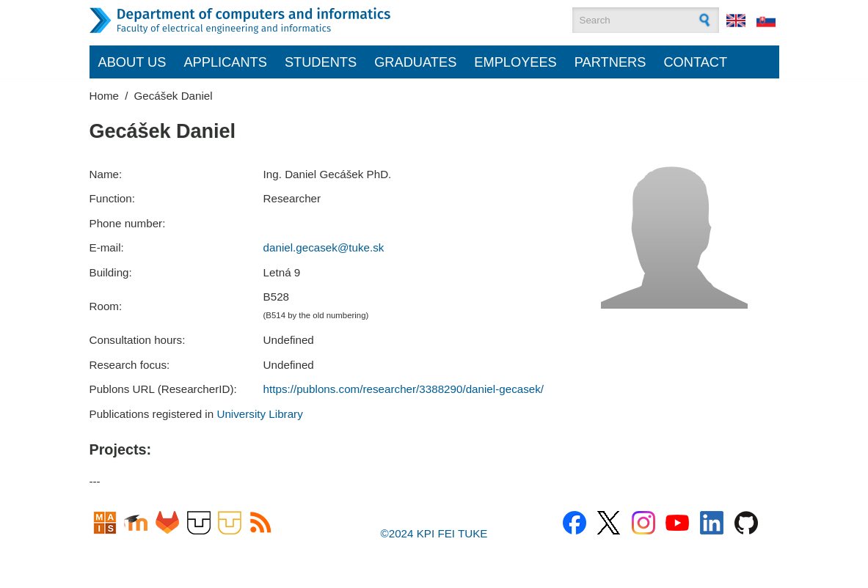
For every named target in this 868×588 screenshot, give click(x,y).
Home (105, 96)
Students (321, 62)
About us (132, 62)
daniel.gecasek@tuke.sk (324, 247)
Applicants (225, 62)
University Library (259, 414)
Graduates (415, 62)
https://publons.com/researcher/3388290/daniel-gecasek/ (404, 389)
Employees (515, 62)
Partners (610, 62)
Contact (695, 62)
